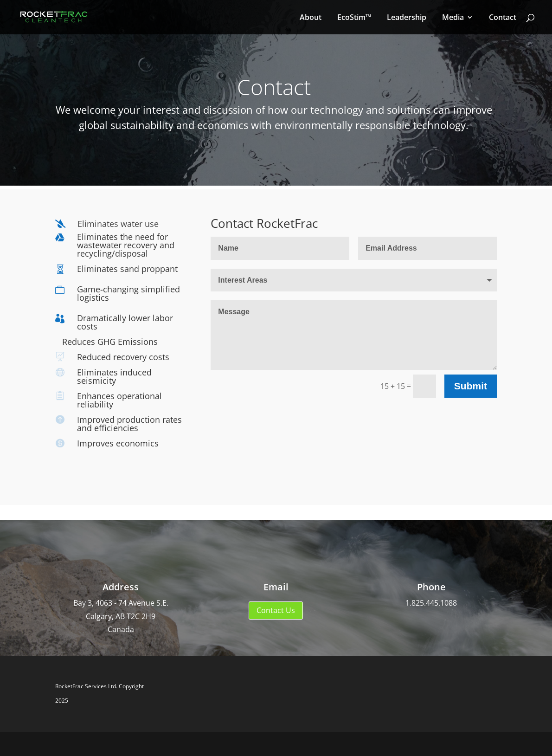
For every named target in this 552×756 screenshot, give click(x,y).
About (311, 18)
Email (276, 587)
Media (453, 18)
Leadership (407, 18)
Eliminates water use (118, 224)
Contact (503, 18)
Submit (471, 386)
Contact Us (276, 610)
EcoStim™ (354, 18)
